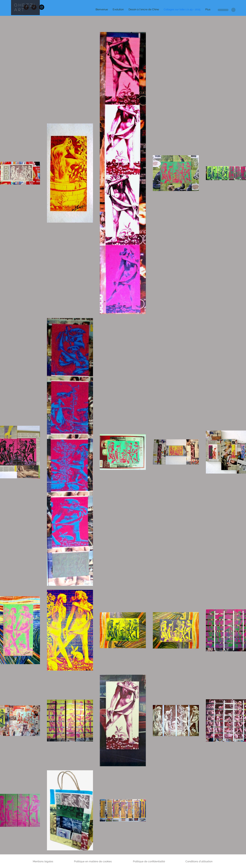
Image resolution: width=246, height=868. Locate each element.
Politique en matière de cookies (93, 861)
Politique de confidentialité (149, 861)
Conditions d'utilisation (199, 861)
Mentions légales (43, 861)
